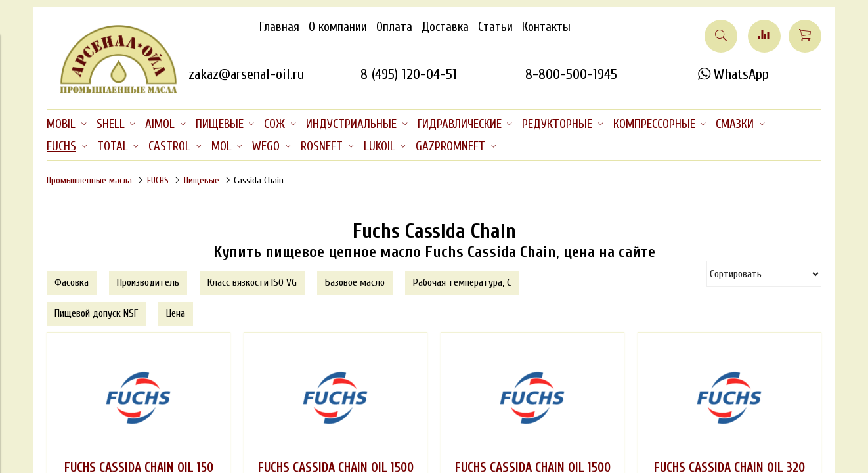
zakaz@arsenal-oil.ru (246, 74)
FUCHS (158, 180)
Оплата (394, 27)
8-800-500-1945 (571, 74)
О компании (338, 27)
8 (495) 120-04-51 (409, 74)
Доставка (445, 27)
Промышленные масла (89, 180)
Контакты (546, 27)
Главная (279, 27)
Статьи (495, 27)
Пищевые (202, 180)
